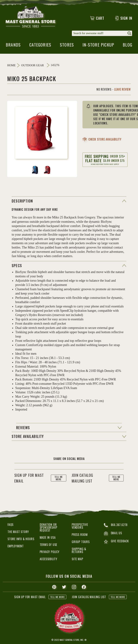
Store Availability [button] (28, 436)
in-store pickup (98, 46)
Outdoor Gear (33, 65)
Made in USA (48, 537)
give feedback (116, 542)
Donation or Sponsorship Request (49, 527)
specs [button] (17, 266)
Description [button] (22, 201)
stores (67, 46)
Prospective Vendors (80, 526)
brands (13, 46)
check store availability (102, 139)
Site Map (77, 559)
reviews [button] (23, 428)
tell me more (59, 478)
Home (11, 65)
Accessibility (49, 559)
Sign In (123, 18)
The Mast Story (18, 532)
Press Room (80, 535)
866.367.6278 (116, 525)
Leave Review (123, 89)
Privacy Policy (50, 552)
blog (127, 46)
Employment (16, 546)
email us (113, 533)
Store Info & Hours (21, 539)
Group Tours (81, 542)
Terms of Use (49, 545)
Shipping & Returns (79, 550)
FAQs (11, 525)
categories (40, 46)
